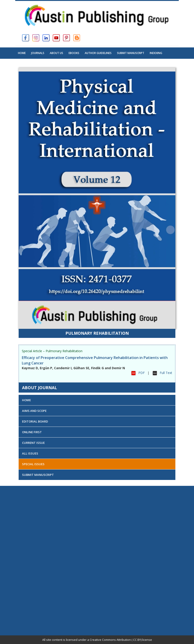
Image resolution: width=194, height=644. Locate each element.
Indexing (156, 53)
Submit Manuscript (131, 53)
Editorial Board (35, 421)
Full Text (166, 373)
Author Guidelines (98, 53)
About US (56, 53)
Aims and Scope (34, 411)
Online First (32, 432)
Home (22, 53)
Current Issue (33, 443)
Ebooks (74, 53)
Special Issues (33, 464)
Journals (38, 53)
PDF (142, 373)
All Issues (30, 453)
